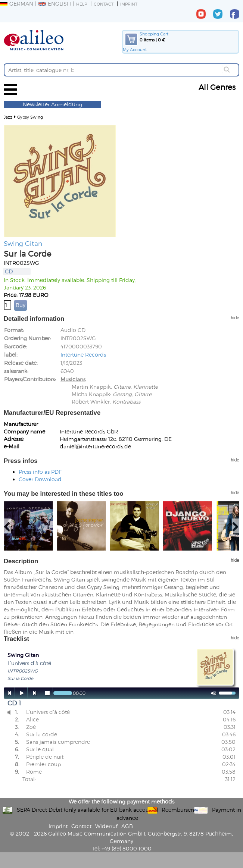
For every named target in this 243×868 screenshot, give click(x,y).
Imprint (129, 4)
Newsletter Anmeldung (52, 104)
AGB (127, 826)
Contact (104, 4)
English (55, 4)
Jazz (8, 117)
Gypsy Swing (30, 117)
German (17, 4)
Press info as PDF (40, 472)
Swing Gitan (23, 243)
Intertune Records (83, 355)
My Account (135, 49)
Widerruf (106, 826)
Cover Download (40, 479)
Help (82, 4)
